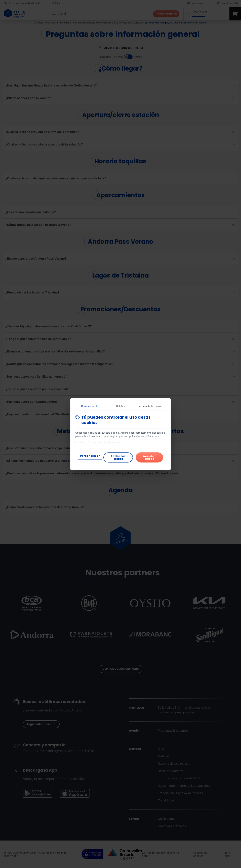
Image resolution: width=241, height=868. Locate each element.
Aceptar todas (149, 457)
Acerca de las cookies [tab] (151, 406)
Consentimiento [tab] (90, 406)
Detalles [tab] (121, 406)
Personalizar (90, 456)
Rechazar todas (118, 457)
